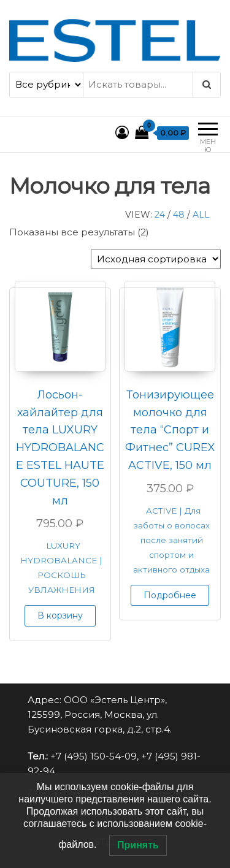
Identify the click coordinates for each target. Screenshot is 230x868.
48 (179, 215)
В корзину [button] (60, 615)
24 (160, 215)
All (201, 215)
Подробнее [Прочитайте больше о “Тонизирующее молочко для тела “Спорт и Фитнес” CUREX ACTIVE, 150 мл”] (170, 595)
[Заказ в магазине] (156, 259)
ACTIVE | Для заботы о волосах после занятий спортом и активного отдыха (171, 540)
